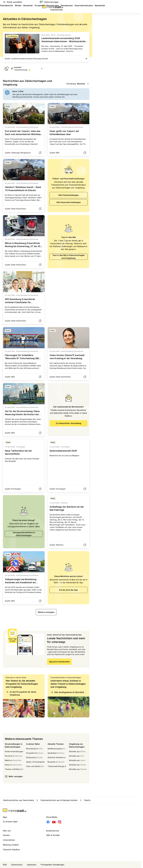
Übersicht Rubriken (11, 850)
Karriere (6, 835)
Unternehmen (9, 840)
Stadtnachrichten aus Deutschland (18, 800)
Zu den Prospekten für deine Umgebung (21, 693)
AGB (5, 865)
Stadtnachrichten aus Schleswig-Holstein (57, 800)
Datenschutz (17, 865)
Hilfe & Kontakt (53, 835)
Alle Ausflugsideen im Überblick (67, 692)
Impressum (32, 865)
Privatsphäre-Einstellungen (52, 865)
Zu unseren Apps (10, 822)
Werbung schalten (11, 845)
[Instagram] (60, 822)
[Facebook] (48, 822)
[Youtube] (54, 822)
